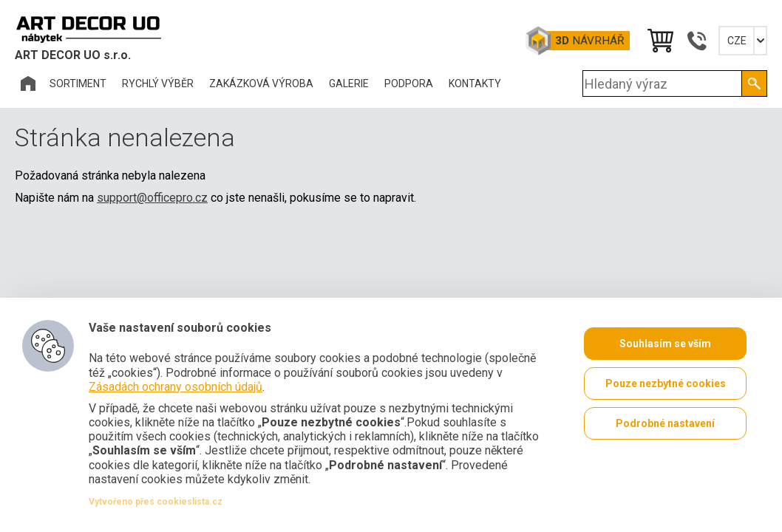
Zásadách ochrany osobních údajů (176, 387)
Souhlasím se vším (665, 344)
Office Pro (89, 29)
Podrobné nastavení (665, 423)
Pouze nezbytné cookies (666, 383)
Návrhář (589, 41)
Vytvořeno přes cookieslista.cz (156, 502)
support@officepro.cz (152, 198)
